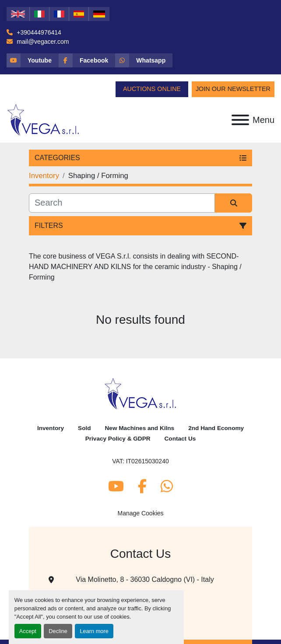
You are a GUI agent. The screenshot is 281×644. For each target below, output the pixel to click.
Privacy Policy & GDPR (118, 439)
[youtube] (33, 60)
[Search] (122, 203)
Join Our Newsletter (233, 89)
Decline (58, 631)
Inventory (51, 428)
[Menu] (240, 120)
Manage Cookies (140, 513)
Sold (84, 428)
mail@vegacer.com (42, 42)
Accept (28, 631)
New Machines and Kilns (140, 428)
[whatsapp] (144, 60)
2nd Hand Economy (216, 428)
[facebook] (87, 60)
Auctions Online (152, 89)
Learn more (94, 631)
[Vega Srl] (141, 394)
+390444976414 (38, 32)
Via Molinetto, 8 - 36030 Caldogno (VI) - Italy (145, 579)
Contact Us (180, 439)
